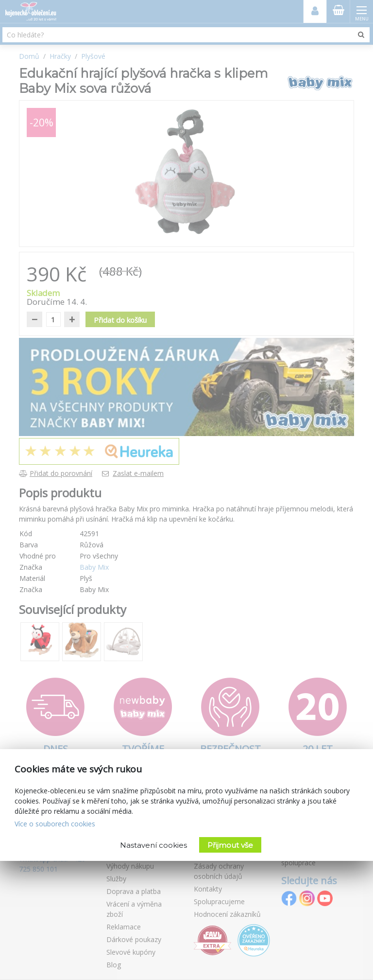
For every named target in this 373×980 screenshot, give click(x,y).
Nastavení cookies (153, 845)
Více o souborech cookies (55, 824)
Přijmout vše (230, 845)
